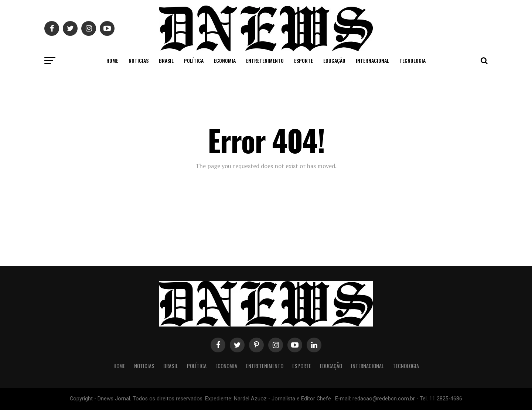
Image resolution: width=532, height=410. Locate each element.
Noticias (139, 60)
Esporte (303, 60)
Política (194, 60)
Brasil (166, 60)
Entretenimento (265, 60)
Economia (225, 60)
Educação (334, 60)
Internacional (372, 60)
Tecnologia (412, 60)
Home (112, 60)
